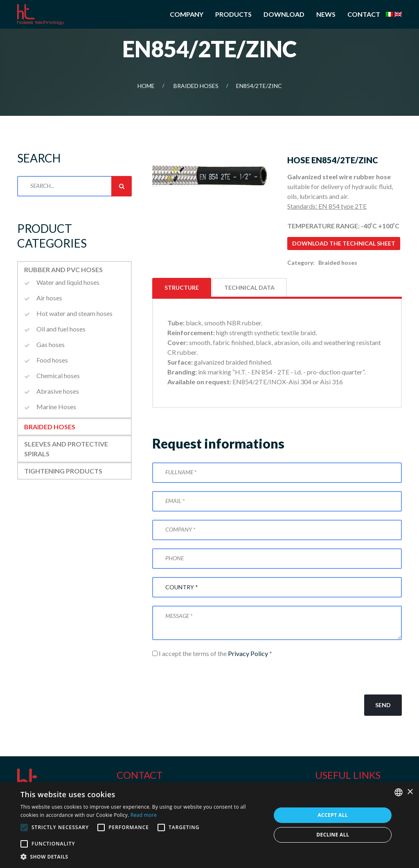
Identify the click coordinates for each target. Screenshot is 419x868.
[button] (142, 857)
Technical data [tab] (249, 287)
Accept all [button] (333, 815)
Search (122, 186)
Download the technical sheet (344, 243)
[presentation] (214, 676)
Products (233, 14)
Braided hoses (196, 86)
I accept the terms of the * (212, 653)
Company (187, 14)
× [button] (410, 792)
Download (284, 14)
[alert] (209, 825)
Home (146, 86)
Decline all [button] (333, 835)
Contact (364, 14)
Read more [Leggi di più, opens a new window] (144, 815)
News (326, 14)
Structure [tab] (182, 287)
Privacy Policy (248, 653)
